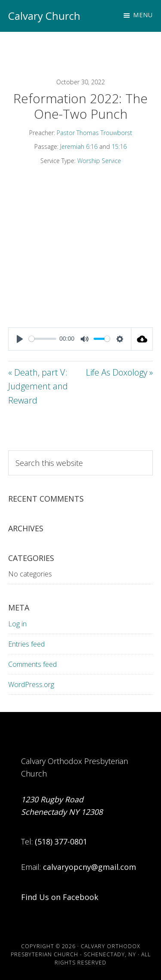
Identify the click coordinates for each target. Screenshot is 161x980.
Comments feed (32, 664)
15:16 (119, 146)
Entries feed (26, 644)
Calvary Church (44, 16)
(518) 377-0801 (61, 841)
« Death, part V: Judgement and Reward (38, 386)
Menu (143, 15)
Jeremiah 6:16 (79, 146)
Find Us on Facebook (60, 897)
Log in (17, 624)
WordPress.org (31, 684)
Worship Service (99, 161)
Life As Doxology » (119, 372)
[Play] (20, 339)
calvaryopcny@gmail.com (90, 867)
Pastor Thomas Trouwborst (94, 133)
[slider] (43, 339)
